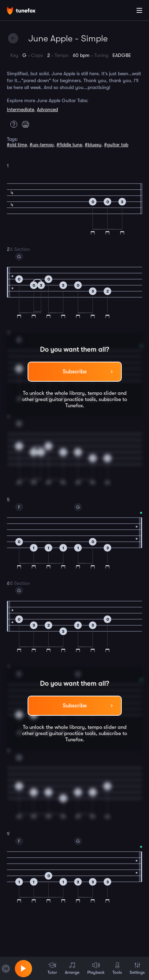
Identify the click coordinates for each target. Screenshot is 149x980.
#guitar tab (116, 145)
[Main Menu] (139, 10)
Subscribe (75, 372)
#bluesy (93, 145)
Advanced (47, 109)
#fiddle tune (69, 145)
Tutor (52, 968)
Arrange (72, 968)
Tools (117, 968)
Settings (137, 968)
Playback (96, 968)
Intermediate (21, 109)
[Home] (28, 11)
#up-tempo (42, 145)
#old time (17, 145)
